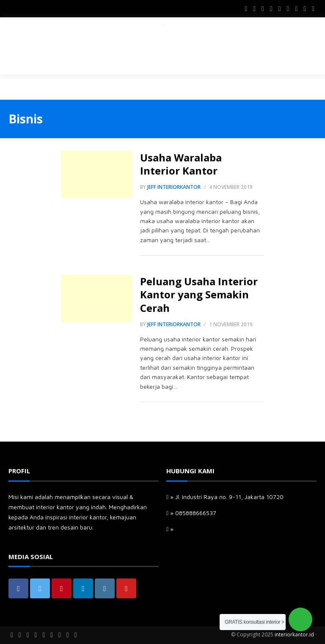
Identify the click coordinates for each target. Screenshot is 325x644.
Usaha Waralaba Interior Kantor (181, 164)
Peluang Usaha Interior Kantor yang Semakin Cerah (199, 294)
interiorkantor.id (294, 634)
